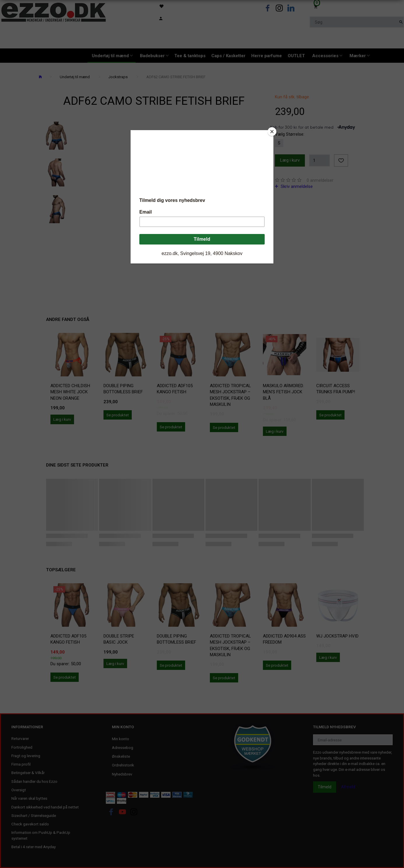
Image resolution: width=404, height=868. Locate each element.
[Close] (272, 132)
